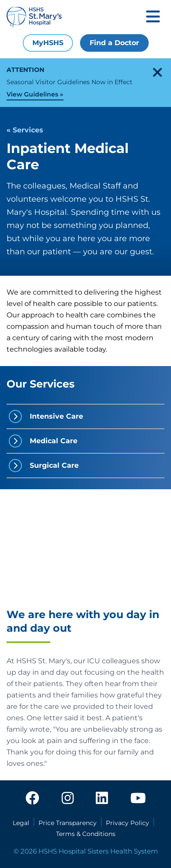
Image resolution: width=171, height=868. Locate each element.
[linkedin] (102, 801)
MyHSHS (48, 43)
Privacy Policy (127, 823)
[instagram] (68, 801)
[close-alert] (157, 72)
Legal (21, 823)
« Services (25, 130)
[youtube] (138, 801)
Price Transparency (68, 823)
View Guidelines (32, 94)
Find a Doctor (114, 43)
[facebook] (32, 801)
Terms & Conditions (86, 834)
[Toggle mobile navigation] (153, 17)
